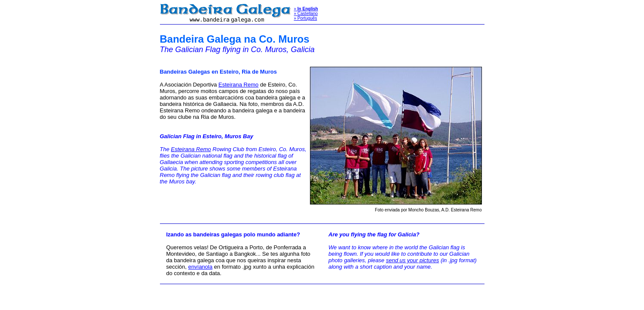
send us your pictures (413, 260)
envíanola (200, 267)
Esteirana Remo (238, 85)
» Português (306, 18)
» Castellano (306, 14)
